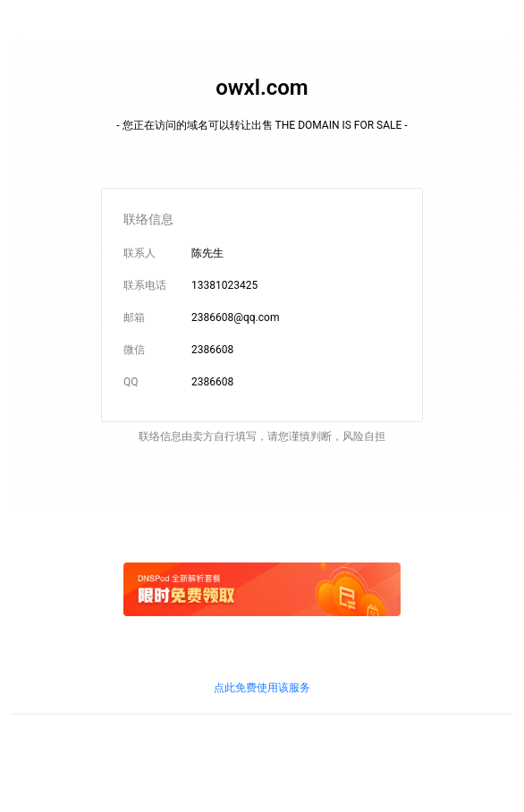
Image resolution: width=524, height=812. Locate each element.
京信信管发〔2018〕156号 (290, 743)
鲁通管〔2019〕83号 (407, 743)
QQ (131, 382)
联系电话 (145, 285)
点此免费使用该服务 (262, 688)
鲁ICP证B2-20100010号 (167, 743)
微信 (134, 350)
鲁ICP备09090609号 (59, 743)
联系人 (139, 253)
